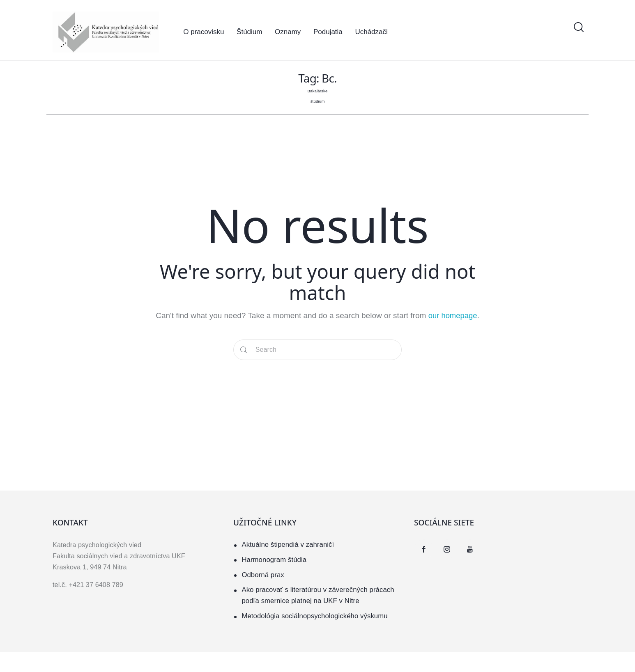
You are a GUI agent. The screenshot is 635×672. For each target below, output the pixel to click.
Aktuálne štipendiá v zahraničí (289, 544)
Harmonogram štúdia (275, 559)
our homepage (453, 315)
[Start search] (244, 350)
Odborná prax (263, 575)
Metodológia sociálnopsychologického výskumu (316, 616)
